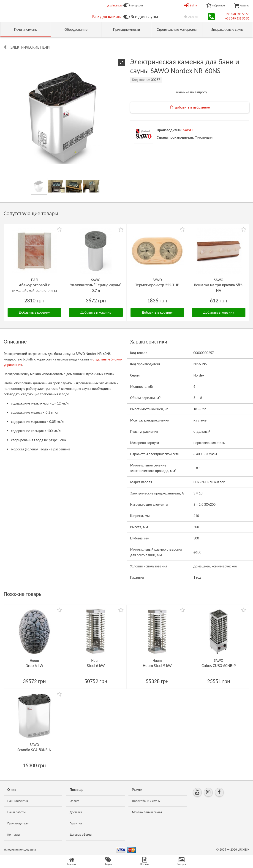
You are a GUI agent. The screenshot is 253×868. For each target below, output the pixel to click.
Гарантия (76, 823)
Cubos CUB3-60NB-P (219, 666)
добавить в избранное (192, 107)
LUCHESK (243, 850)
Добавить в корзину (34, 312)
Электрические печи (30, 47)
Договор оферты (81, 835)
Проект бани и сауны (146, 801)
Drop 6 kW (34, 666)
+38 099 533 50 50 (237, 18)
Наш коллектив (18, 801)
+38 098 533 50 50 (237, 14)
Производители (18, 823)
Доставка (76, 812)
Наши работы (16, 812)
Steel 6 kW (96, 666)
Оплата (75, 801)
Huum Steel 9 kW (157, 666)
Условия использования (20, 850)
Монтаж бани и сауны (147, 812)
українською (115, 5)
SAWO (188, 130)
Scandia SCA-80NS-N (34, 750)
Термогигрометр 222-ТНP (157, 285)
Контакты (14, 835)
